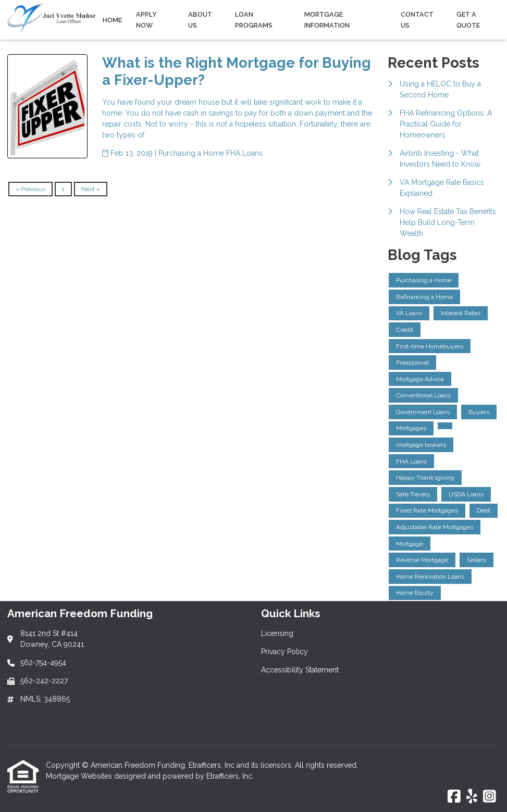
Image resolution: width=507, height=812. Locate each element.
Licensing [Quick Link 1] (277, 633)
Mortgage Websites (80, 776)
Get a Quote (468, 20)
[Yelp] (472, 797)
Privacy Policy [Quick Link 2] (285, 652)
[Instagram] (490, 797)
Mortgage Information (327, 20)
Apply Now (146, 20)
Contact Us (417, 20)
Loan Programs (254, 20)
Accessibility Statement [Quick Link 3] (300, 670)
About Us (200, 20)
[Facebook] (454, 797)
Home (112, 20)
